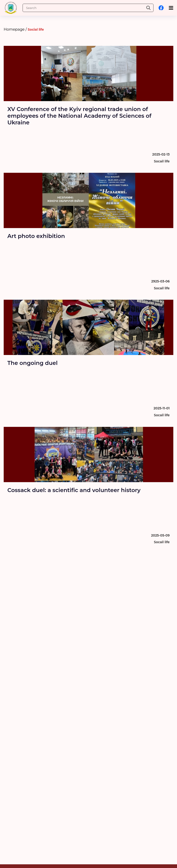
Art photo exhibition (36, 236)
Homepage (14, 29)
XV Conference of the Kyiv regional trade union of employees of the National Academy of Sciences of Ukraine (79, 116)
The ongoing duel (32, 363)
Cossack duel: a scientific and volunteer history (74, 490)
